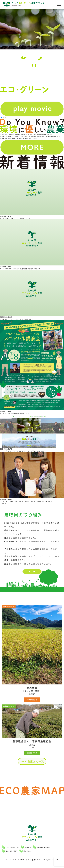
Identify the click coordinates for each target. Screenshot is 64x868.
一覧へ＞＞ (4, 504)
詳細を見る (32, 699)
